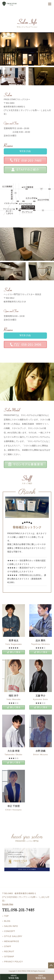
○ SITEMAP (8, 957)
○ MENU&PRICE (11, 941)
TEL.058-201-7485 (18, 910)
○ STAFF (7, 946)
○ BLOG (6, 921)
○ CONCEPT (9, 931)
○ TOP (5, 916)
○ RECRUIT (8, 951)
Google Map (8, 904)
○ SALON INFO (10, 926)
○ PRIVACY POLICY (13, 962)
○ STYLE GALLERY (12, 936)
